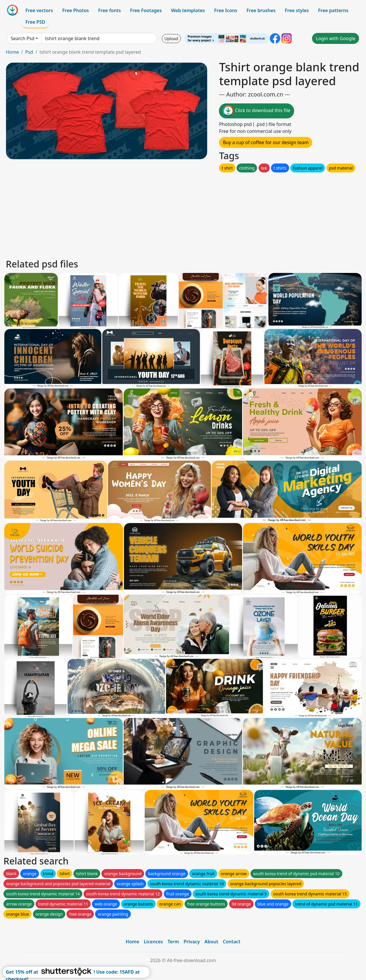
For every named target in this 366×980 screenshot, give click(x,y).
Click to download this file (256, 111)
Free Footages (146, 10)
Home (12, 52)
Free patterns (333, 10)
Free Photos (75, 10)
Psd (29, 52)
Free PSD (35, 22)
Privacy (192, 942)
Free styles (297, 10)
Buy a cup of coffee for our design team (266, 142)
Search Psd (23, 38)
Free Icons (226, 10)
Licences (153, 942)
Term (173, 942)
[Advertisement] (179, 214)
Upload (171, 39)
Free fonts (110, 10)
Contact (232, 942)
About (211, 942)
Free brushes (261, 10)
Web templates (188, 10)
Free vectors (39, 10)
